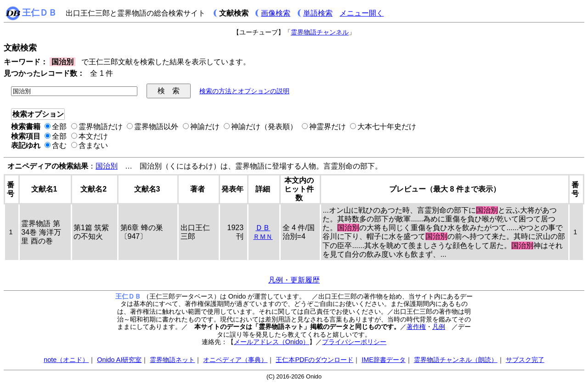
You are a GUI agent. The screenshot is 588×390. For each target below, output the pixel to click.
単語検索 (318, 13)
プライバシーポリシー (354, 342)
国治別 (107, 166)
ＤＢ (263, 228)
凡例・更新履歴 (294, 280)
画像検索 (276, 13)
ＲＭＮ (263, 237)
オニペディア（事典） (235, 360)
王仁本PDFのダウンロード (314, 360)
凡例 (439, 327)
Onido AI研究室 (119, 360)
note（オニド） (66, 360)
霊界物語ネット (172, 360)
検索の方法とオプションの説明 (244, 91)
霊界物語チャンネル (320, 32)
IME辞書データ (384, 360)
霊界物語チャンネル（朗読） (456, 360)
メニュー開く (362, 13)
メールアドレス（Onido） (271, 342)
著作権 (416, 327)
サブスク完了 (525, 360)
